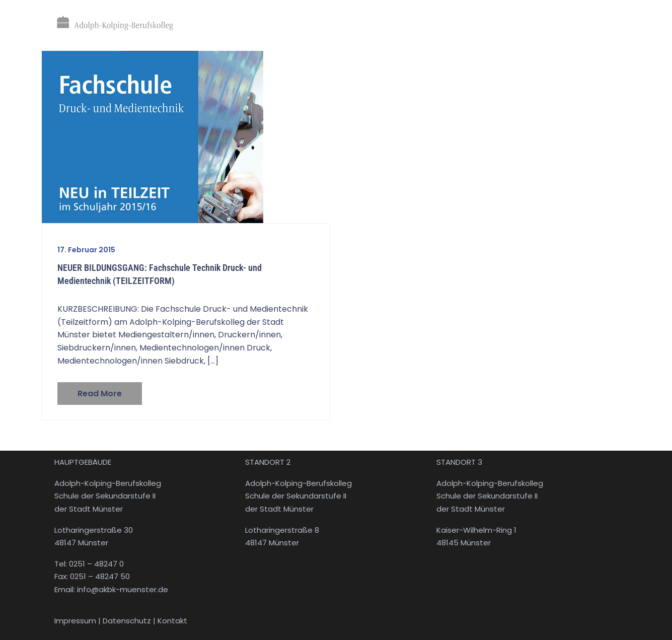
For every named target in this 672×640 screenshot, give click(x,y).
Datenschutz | (130, 621)
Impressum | (79, 621)
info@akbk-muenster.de (122, 589)
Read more (100, 394)
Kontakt (172, 621)
